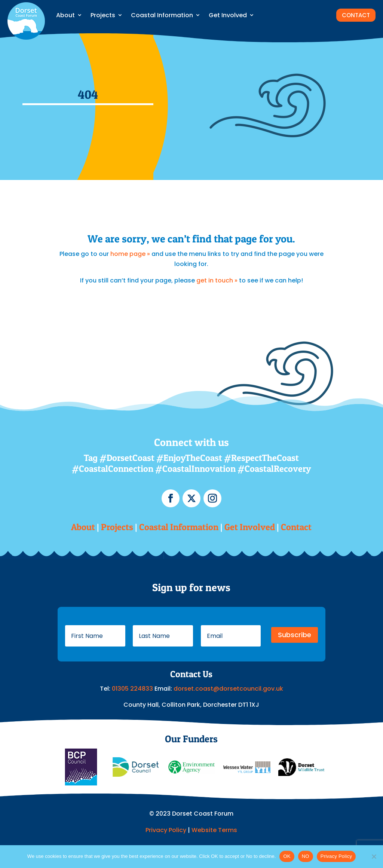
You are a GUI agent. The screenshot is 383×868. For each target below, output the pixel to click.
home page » (130, 254)
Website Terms (214, 830)
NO (306, 856)
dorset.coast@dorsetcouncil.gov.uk (228, 689)
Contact (296, 527)
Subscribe (295, 635)
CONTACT (356, 15)
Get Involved (228, 15)
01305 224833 (133, 689)
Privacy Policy (166, 830)
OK (287, 856)
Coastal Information (162, 15)
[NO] (374, 856)
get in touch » (217, 280)
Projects (103, 15)
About (65, 15)
